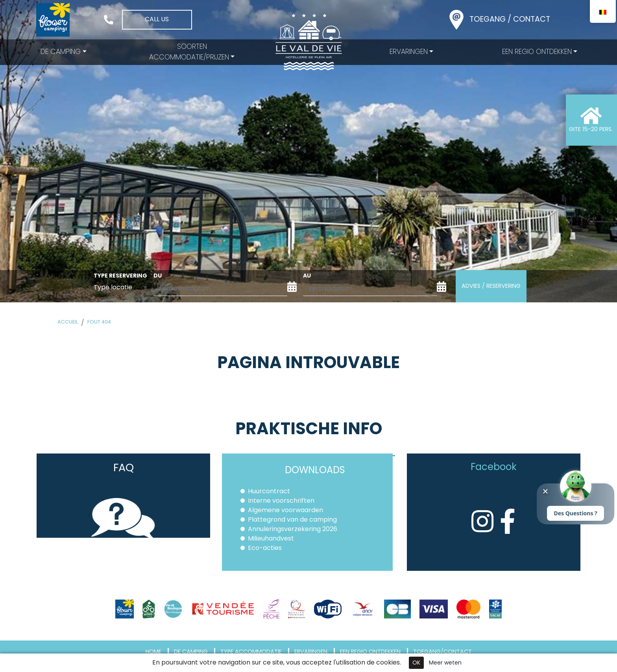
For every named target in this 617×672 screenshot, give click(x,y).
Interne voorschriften (281, 501)
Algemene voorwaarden (285, 510)
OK (416, 663)
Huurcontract (269, 491)
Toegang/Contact (442, 652)
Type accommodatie (251, 652)
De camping (191, 652)
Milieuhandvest (271, 538)
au (307, 276)
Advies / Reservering (491, 286)
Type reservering (120, 276)
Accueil (68, 322)
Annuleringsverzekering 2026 (293, 529)
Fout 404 (99, 322)
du (158, 276)
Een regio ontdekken (370, 652)
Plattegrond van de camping (292, 519)
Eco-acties (265, 548)
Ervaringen (311, 652)
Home (153, 652)
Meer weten (445, 663)
